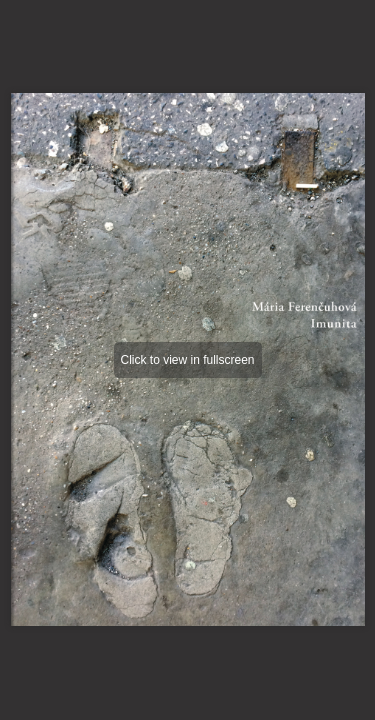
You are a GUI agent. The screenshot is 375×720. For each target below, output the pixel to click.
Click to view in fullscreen (187, 360)
